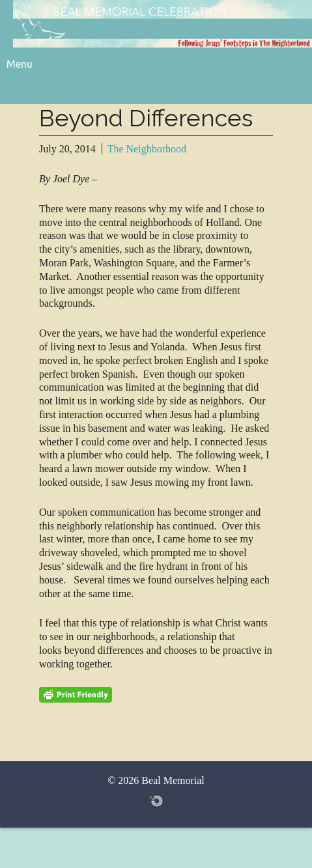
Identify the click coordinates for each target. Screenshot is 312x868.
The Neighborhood (147, 149)
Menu (20, 64)
